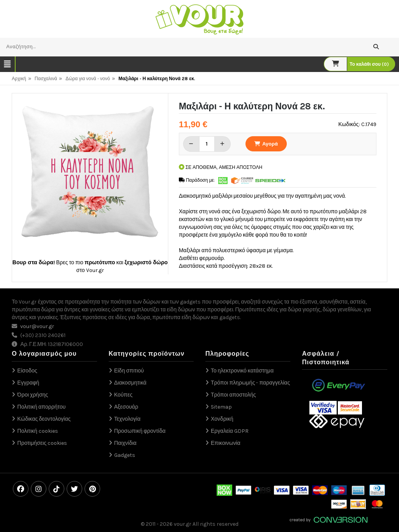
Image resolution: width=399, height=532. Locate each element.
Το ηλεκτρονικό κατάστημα (242, 371)
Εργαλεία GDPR (230, 431)
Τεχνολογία (127, 419)
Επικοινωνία (226, 443)
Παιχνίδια (125, 443)
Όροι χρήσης (33, 395)
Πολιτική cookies (37, 431)
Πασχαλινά (46, 79)
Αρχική (19, 79)
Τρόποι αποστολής (233, 395)
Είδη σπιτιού (129, 371)
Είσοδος (27, 371)
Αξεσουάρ (126, 407)
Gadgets (125, 455)
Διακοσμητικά (130, 383)
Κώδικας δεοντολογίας (44, 419)
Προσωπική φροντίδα (140, 431)
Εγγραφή (28, 383)
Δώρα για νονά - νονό (88, 79)
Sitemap (221, 407)
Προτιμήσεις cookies (42, 443)
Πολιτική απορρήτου (41, 407)
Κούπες (123, 395)
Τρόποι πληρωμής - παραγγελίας (250, 383)
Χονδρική (222, 419)
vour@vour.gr (37, 326)
